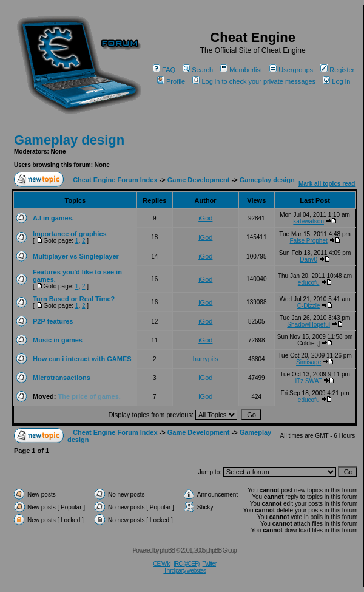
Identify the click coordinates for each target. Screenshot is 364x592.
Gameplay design (69, 140)
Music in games (58, 340)
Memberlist (241, 70)
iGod (205, 218)
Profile (171, 81)
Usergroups (291, 70)
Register (337, 70)
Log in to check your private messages (254, 81)
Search (198, 70)
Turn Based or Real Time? (74, 299)
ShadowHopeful (308, 325)
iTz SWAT (309, 381)
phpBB (167, 550)
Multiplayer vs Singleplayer (76, 256)
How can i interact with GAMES (82, 359)
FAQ (164, 70)
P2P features (53, 321)
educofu (309, 283)
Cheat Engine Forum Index (115, 180)
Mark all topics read (327, 184)
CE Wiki (162, 564)
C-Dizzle (309, 306)
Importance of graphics (70, 234)
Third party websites (184, 570)
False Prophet (309, 241)
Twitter (209, 564)
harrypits (206, 359)
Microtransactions (62, 378)
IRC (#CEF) (186, 564)
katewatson (308, 221)
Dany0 (308, 260)
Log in (336, 81)
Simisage (308, 362)
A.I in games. (53, 218)
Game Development (199, 180)
